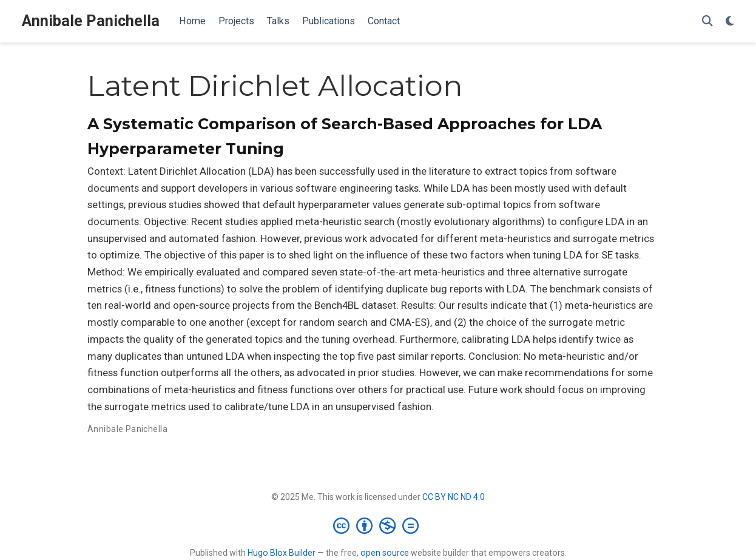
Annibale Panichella (91, 21)
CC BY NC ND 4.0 (454, 497)
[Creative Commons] (378, 525)
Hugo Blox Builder (282, 553)
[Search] (707, 22)
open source (385, 553)
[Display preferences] (730, 22)
